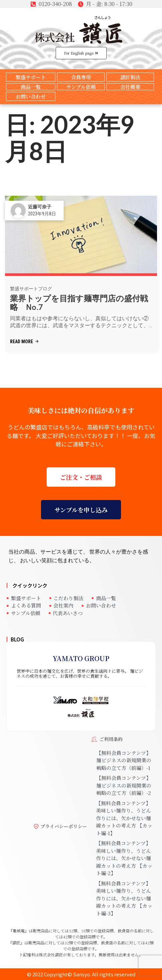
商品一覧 (31, 87)
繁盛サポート (31, 77)
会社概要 (130, 87)
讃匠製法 (130, 77)
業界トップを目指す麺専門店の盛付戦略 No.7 (79, 303)
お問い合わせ (31, 96)
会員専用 (81, 77)
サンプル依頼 (81, 87)
